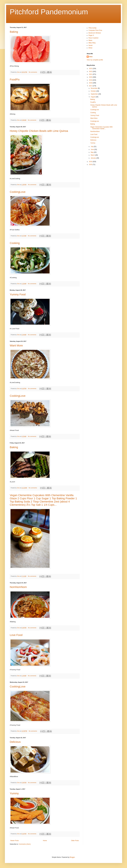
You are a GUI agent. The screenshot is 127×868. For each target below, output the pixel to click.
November (94, 88)
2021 (91, 74)
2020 (91, 77)
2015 (91, 165)
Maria (90, 40)
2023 (91, 69)
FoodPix (15, 80)
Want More (16, 345)
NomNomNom (18, 587)
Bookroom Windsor (95, 33)
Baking (14, 32)
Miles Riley (92, 43)
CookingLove (18, 192)
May (92, 152)
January (94, 158)
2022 (91, 71)
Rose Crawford (93, 38)
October (94, 91)
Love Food (16, 635)
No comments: (33, 72)
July (92, 147)
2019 (91, 80)
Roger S (91, 35)
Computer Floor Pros (95, 30)
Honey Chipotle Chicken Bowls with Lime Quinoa (39, 131)
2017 (91, 86)
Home (45, 841)
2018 (91, 83)
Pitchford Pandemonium (49, 12)
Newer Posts (15, 841)
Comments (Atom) (25, 844)
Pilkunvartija (93, 28)
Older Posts (75, 841)
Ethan (90, 48)
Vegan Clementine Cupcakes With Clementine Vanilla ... (101, 128)
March (93, 155)
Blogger (72, 857)
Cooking (15, 243)
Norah (91, 45)
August (93, 97)
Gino (91, 57)
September (95, 94)
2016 (91, 162)
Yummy (14, 793)
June (93, 149)
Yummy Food (18, 294)
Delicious (15, 742)
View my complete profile (95, 60)
